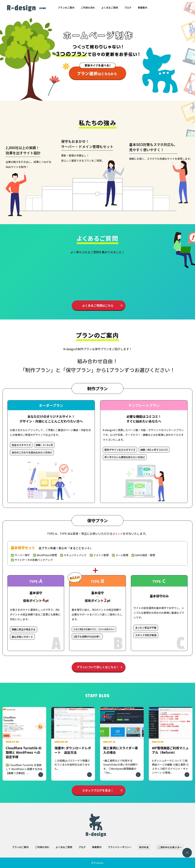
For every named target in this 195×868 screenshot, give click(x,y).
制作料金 (144, 847)
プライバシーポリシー (120, 847)
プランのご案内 (66, 8)
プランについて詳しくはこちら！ (98, 667)
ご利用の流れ (88, 8)
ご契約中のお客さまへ (170, 847)
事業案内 (142, 8)
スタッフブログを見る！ (98, 790)
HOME (43, 8)
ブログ (128, 8)
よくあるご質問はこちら (98, 305)
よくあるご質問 (110, 8)
